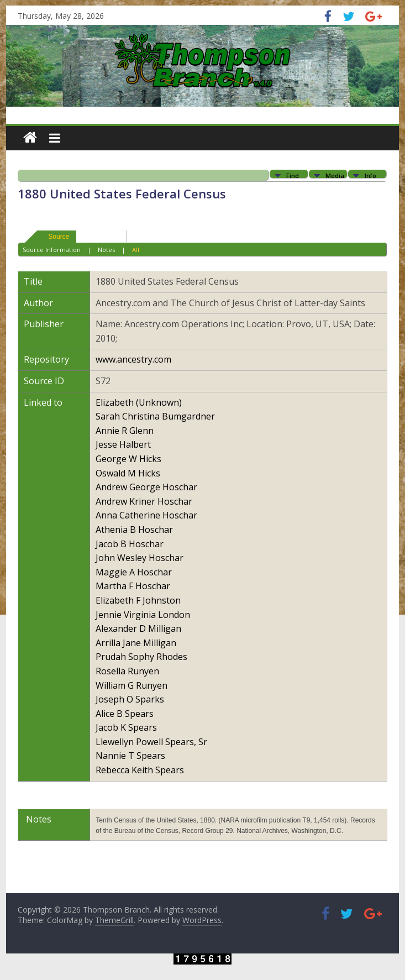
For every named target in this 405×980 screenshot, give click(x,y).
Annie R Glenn (125, 431)
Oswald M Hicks (128, 473)
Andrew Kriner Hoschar (144, 501)
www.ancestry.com (133, 359)
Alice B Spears (125, 714)
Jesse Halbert (123, 444)
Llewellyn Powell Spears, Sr (151, 742)
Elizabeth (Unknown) (139, 402)
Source (54, 236)
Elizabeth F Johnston (138, 600)
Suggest (97, 236)
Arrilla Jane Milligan (136, 643)
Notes (106, 250)
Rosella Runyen (127, 671)
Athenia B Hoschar (134, 530)
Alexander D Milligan (138, 628)
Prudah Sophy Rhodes (141, 657)
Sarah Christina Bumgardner (155, 416)
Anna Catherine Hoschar (146, 515)
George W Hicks (128, 459)
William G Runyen (132, 685)
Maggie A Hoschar (134, 572)
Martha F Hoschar (133, 586)
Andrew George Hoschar (146, 487)
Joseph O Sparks (130, 699)
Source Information (52, 250)
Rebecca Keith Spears (140, 770)
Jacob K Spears (126, 727)
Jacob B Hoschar (130, 544)
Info (370, 175)
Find (293, 175)
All (136, 250)
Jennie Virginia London (143, 615)
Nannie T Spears (130, 756)
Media (335, 175)
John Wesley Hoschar (140, 558)
